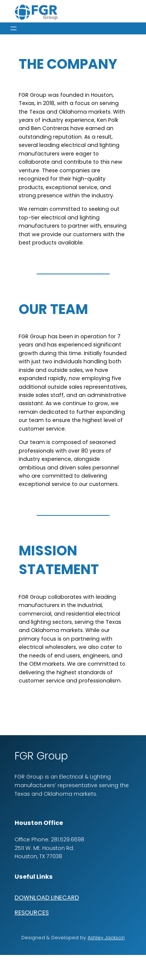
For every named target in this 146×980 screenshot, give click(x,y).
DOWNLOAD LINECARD (47, 898)
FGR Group (41, 756)
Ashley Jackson (106, 938)
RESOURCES (32, 913)
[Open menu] (13, 28)
